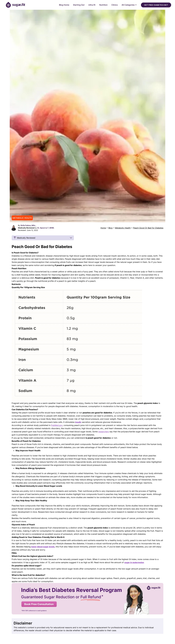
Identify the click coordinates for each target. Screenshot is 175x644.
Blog (110, 228)
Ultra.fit (92, 5)
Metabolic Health (123, 228)
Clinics (115, 5)
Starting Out (79, 5)
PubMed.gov (57, 425)
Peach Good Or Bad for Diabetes (148, 228)
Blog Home (64, 5)
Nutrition (103, 5)
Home (103, 228)
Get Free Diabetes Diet (156, 5)
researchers (104, 432)
